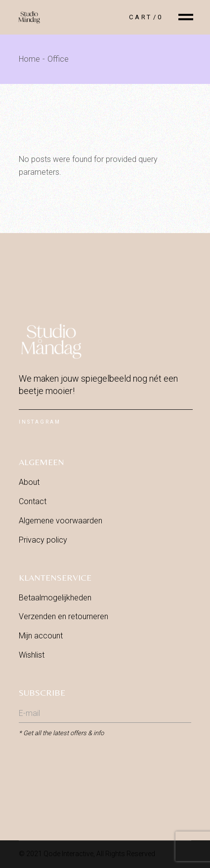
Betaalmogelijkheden (55, 598)
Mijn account (41, 636)
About (29, 482)
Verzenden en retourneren (63, 616)
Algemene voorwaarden (61, 521)
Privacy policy (43, 540)
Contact (33, 501)
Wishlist (32, 655)
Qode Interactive (68, 854)
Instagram (40, 422)
